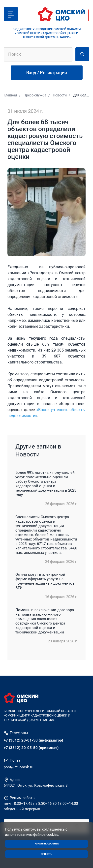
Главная (10, 95)
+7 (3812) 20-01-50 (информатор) (33, 740)
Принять (46, 854)
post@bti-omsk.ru (18, 767)
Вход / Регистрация (47, 73)
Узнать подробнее (47, 844)
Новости (60, 95)
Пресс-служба (35, 95)
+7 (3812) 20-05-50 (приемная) (31, 748)
